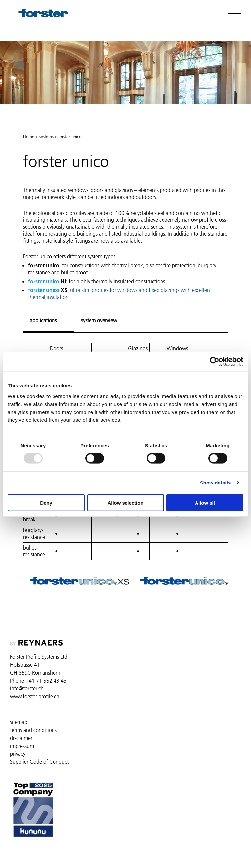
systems (46, 137)
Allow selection (125, 502)
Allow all (205, 502)
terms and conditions (33, 730)
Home (29, 137)
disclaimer (21, 738)
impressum (22, 746)
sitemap (19, 722)
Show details (215, 483)
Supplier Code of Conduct (39, 762)
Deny (46, 502)
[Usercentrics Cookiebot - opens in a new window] (215, 362)
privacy (18, 754)
